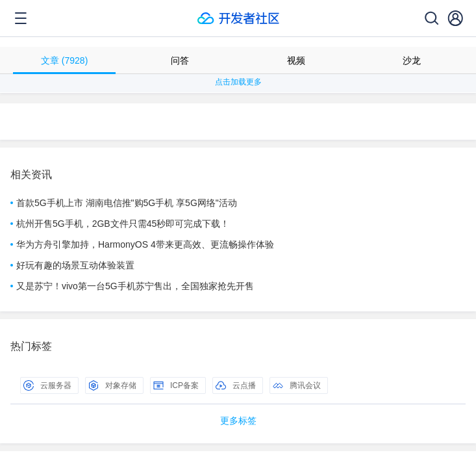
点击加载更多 (238, 82)
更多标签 (238, 421)
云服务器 (47, 385)
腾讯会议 (297, 385)
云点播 (236, 385)
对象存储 (112, 385)
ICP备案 (176, 385)
